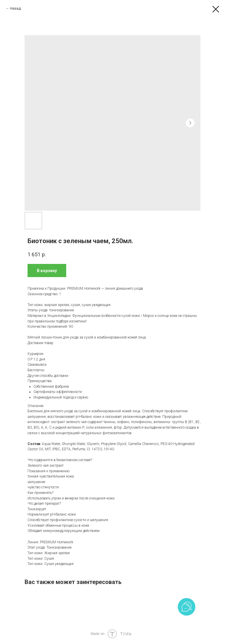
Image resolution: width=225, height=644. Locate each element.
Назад (16, 8)
